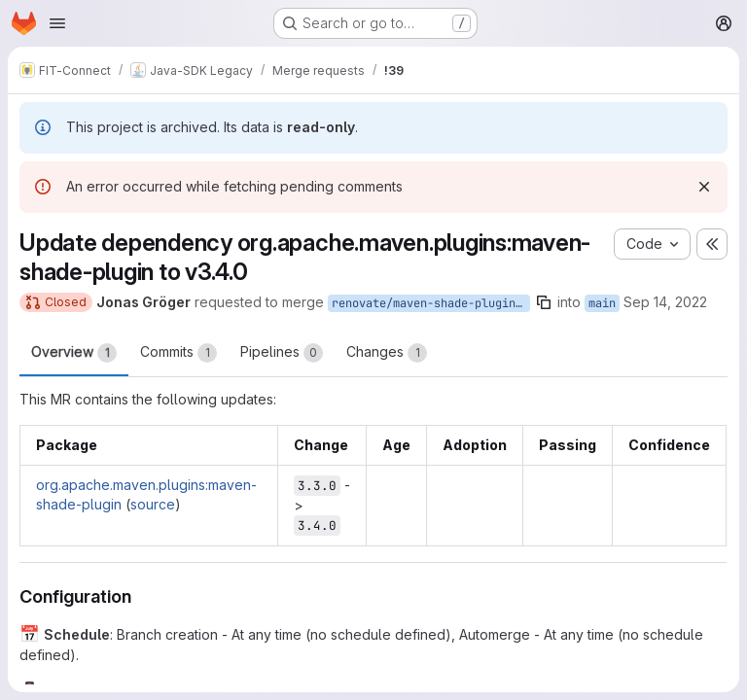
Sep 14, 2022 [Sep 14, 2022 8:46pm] (665, 302)
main (602, 303)
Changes (387, 353)
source (153, 504)
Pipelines (282, 353)
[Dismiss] (704, 187)
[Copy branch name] (544, 302)
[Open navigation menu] (57, 23)
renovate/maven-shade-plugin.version (431, 303)
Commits (178, 353)
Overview (74, 353)
